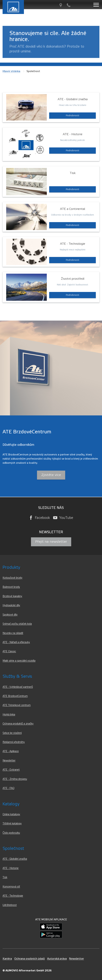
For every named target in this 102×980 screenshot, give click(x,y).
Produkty (11, 567)
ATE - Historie (11, 868)
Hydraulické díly (11, 605)
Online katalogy (11, 814)
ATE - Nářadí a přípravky (16, 642)
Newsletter (9, 761)
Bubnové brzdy (11, 587)
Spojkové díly (10, 615)
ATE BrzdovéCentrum (15, 696)
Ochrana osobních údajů (29, 959)
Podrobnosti (73, 116)
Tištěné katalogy (12, 824)
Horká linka (9, 715)
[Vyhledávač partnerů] (61, 5)
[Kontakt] (69, 5)
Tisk (5, 877)
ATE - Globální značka (15, 859)
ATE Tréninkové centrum (17, 705)
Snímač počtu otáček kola (17, 624)
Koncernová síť (11, 887)
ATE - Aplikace (11, 751)
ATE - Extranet (11, 770)
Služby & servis (17, 676)
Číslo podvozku (11, 833)
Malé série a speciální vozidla (19, 661)
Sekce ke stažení (12, 733)
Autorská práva (57, 959)
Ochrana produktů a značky (18, 724)
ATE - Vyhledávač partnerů (18, 687)
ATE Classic (9, 651)
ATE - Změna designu (15, 779)
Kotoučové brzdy (12, 578)
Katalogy (11, 804)
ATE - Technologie (13, 896)
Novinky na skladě (13, 633)
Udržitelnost (10, 905)
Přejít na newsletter (51, 542)
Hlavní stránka (11, 71)
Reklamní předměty (14, 742)
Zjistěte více (51, 475)
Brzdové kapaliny (12, 596)
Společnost (13, 849)
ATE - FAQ (9, 788)
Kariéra (7, 959)
